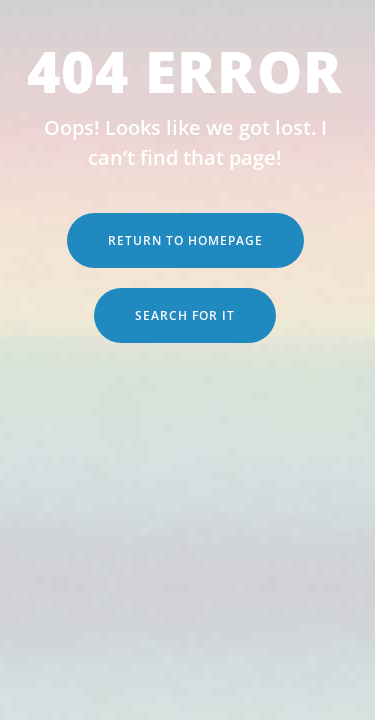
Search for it (185, 315)
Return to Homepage (185, 240)
